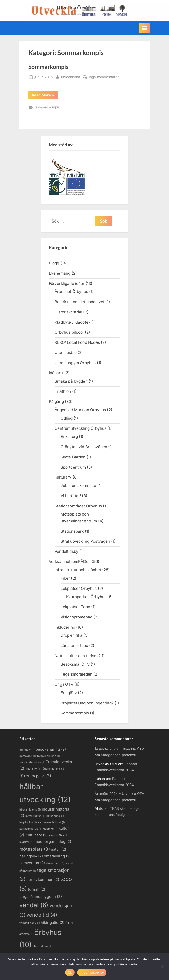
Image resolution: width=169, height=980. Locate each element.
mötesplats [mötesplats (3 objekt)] (35, 849)
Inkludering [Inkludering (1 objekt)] (55, 816)
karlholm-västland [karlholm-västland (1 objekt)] (51, 822)
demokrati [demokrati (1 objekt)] (28, 756)
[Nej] (163, 966)
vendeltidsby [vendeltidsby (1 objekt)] (30, 923)
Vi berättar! (71, 496)
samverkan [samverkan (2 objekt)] (32, 863)
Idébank (56, 373)
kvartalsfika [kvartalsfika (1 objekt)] (58, 835)
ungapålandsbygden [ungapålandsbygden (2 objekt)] (41, 897)
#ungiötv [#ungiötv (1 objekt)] (27, 750)
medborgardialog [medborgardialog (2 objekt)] (53, 842)
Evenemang (60, 273)
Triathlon (63, 391)
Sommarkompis (48, 67)
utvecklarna (71, 76)
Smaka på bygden (71, 381)
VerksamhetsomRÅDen (70, 562)
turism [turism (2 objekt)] (37, 889)
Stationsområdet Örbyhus (78, 506)
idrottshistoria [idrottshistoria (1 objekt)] (30, 810)
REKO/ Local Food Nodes (77, 342)
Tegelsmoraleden (76, 674)
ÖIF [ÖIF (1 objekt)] (69, 923)
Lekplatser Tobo (75, 607)
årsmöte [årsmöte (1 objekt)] (26, 934)
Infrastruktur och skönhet (78, 570)
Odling (67, 418)
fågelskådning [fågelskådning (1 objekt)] (53, 769)
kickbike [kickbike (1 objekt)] (50, 829)
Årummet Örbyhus (71, 292)
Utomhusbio (66, 353)
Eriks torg (69, 437)
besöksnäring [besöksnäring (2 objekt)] (51, 749)
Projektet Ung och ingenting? (87, 703)
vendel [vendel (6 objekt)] (34, 905)
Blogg (54, 263)
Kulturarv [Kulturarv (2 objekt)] (37, 835)
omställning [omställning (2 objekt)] (57, 856)
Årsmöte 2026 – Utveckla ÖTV (119, 749)
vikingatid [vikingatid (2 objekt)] (53, 923)
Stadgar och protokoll (118, 755)
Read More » (45, 95)
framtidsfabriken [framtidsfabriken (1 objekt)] (32, 762)
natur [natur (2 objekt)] (58, 849)
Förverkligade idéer (67, 283)
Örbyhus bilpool (69, 332)
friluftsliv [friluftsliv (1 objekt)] (33, 769)
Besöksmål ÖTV (75, 664)
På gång (56, 402)
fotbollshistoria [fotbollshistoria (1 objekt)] (49, 756)
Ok (70, 972)
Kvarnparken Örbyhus (86, 597)
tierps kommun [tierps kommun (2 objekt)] (43, 880)
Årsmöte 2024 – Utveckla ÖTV (119, 794)
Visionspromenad (76, 617)
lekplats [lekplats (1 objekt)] (26, 842)
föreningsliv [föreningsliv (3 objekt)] (35, 776)
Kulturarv (63, 477)
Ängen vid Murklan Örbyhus (80, 410)
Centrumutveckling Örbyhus (81, 428)
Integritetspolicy (92, 972)
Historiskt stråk (68, 312)
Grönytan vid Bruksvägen (84, 447)
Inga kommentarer (104, 77)
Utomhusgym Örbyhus (75, 363)
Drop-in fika (71, 635)
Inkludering (65, 627)
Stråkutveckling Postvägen (85, 541)
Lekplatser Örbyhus (79, 588)
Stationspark (72, 531)
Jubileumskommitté (78, 486)
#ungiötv (69, 693)
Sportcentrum (73, 467)
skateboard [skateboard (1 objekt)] (55, 863)
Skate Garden (73, 457)
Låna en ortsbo (74, 646)
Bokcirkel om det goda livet (80, 302)
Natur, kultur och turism (76, 656)
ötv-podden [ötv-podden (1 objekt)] (42, 946)
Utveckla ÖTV (72, 8)
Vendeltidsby (67, 551)
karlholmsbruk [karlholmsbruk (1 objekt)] (31, 829)
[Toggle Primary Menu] (144, 28)
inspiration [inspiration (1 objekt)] (28, 822)
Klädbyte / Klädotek (73, 322)
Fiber (65, 578)
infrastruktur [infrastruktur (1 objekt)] (35, 816)
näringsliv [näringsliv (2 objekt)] (31, 856)
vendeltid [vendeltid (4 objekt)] (42, 915)
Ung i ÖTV (64, 684)
